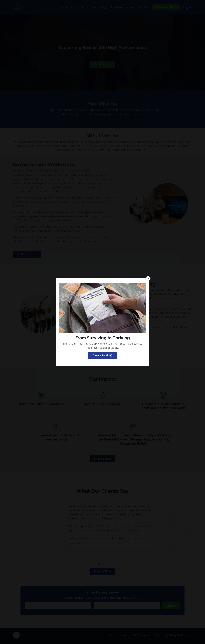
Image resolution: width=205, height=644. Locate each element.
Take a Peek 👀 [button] (102, 337)
